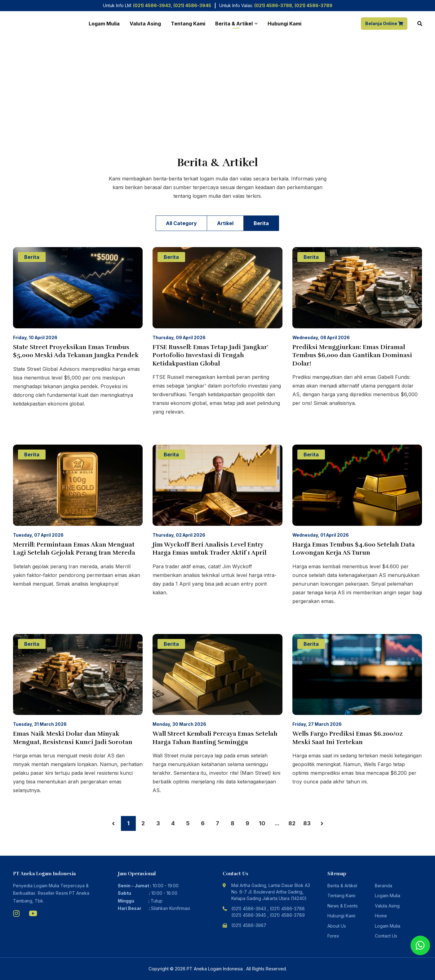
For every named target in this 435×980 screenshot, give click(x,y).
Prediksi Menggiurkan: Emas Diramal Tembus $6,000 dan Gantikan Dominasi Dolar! (352, 355)
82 (292, 823)
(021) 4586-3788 (273, 5)
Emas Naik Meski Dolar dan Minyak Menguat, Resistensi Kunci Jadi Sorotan (73, 738)
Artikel (225, 223)
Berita (261, 223)
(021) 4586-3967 (249, 925)
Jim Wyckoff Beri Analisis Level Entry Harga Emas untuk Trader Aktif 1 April (209, 549)
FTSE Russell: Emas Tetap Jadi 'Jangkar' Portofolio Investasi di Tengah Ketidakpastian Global (210, 355)
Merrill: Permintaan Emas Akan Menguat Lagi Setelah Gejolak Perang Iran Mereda (74, 549)
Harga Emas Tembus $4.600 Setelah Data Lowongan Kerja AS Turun (354, 549)
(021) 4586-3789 (313, 5)
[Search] (420, 24)
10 (262, 823)
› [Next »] (322, 823)
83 (307, 823)
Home (19, 124)
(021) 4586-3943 (152, 5)
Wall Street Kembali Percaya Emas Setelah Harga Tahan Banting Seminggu (215, 738)
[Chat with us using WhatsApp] (420, 945)
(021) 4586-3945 (192, 5)
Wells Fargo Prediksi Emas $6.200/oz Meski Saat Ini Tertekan (348, 738)
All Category (181, 223)
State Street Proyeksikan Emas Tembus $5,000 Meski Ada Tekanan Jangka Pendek (76, 351)
